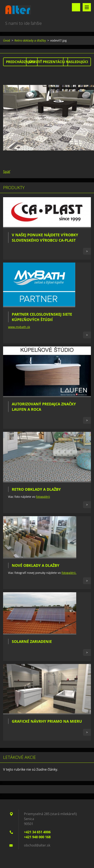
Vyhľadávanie (76, 7)
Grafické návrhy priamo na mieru (47, 721)
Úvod (7, 40)
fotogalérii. (69, 573)
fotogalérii (43, 497)
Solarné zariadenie (32, 641)
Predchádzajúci (20, 62)
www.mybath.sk (19, 327)
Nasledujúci (77, 62)
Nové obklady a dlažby (36, 565)
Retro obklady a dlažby (30, 40)
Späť (7, 172)
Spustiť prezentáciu (47, 62)
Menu (87, 7)
